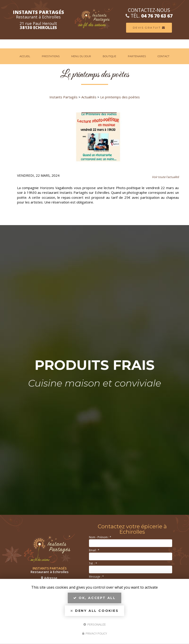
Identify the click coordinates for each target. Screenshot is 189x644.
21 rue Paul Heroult (36, 25)
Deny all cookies (94, 611)
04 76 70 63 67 (159, 16)
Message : (96, 577)
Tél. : (93, 564)
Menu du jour (81, 56)
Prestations (51, 56)
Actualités (89, 97)
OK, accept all (94, 598)
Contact (163, 56)
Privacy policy (95, 633)
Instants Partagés (63, 97)
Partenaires (137, 56)
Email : (94, 550)
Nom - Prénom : (100, 537)
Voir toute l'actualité (165, 177)
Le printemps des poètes (120, 97)
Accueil (25, 56)
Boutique (109, 56)
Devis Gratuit (151, 28)
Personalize (95, 624)
